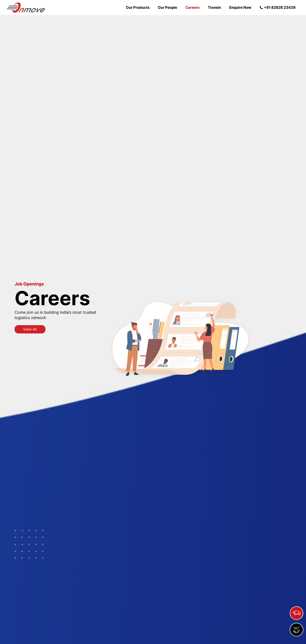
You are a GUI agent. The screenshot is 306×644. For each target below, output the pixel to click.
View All (30, 329)
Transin (214, 7)
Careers (192, 7)
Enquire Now (240, 7)
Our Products (138, 7)
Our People (167, 7)
